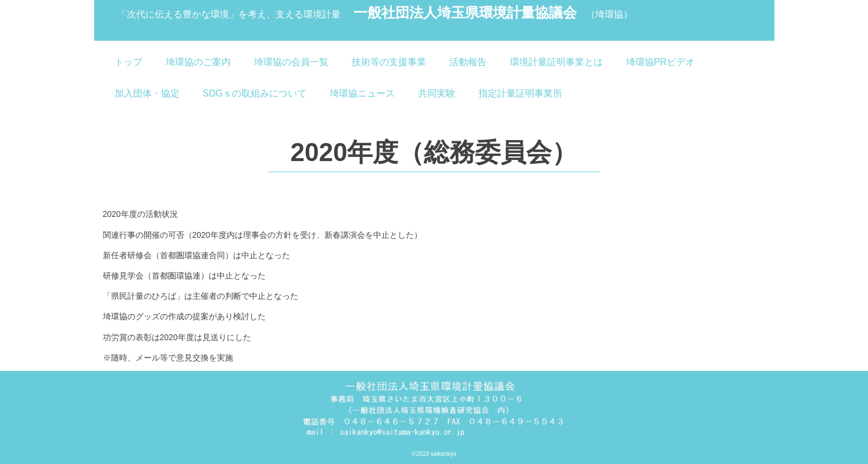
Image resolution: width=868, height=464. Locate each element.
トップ (128, 62)
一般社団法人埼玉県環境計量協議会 (375, 14)
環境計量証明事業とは (556, 62)
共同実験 (437, 93)
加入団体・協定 (147, 93)
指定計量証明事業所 (520, 93)
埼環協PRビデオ (660, 62)
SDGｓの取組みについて (255, 93)
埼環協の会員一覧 (291, 62)
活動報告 (468, 62)
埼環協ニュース (362, 93)
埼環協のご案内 (198, 62)
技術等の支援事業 (389, 62)
